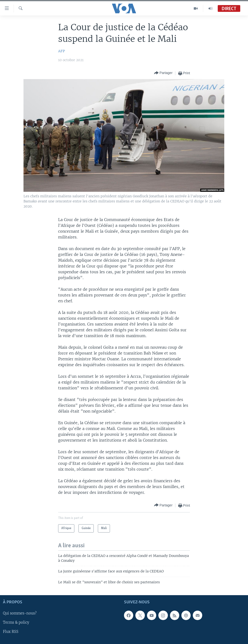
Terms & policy (16, 622)
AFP (62, 51)
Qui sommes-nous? (20, 613)
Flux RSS (11, 632)
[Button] (163, 73)
